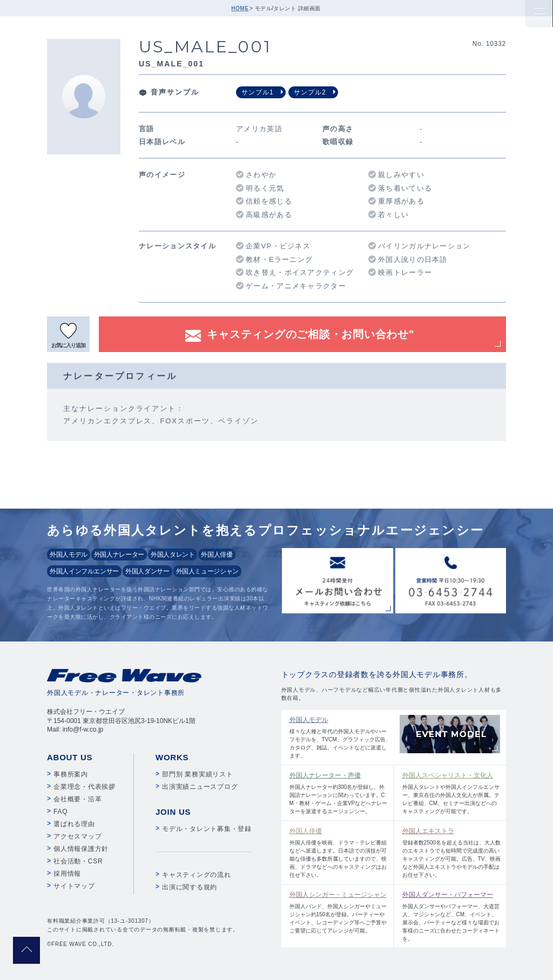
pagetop (26, 950)
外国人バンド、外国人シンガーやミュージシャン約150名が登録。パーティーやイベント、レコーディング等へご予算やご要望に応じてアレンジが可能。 (339, 912)
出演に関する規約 (190, 887)
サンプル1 (258, 92)
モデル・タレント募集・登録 (207, 829)
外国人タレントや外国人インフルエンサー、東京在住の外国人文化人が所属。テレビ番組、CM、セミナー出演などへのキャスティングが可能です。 (452, 792)
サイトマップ (74, 886)
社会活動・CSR (78, 861)
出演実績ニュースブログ (200, 787)
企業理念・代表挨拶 (85, 787)
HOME (240, 8)
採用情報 (67, 874)
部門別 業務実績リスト (198, 774)
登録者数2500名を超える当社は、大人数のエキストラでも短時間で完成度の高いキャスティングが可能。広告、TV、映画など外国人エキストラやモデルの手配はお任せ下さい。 (452, 852)
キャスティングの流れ (197, 875)
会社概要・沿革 (77, 799)
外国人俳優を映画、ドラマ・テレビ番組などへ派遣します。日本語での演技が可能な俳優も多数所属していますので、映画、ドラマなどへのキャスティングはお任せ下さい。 (339, 852)
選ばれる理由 (74, 824)
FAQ (60, 812)
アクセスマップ (77, 836)
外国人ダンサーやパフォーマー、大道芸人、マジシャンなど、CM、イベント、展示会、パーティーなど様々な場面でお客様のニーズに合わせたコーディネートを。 (452, 916)
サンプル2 (310, 92)
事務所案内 (71, 774)
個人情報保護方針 (81, 849)
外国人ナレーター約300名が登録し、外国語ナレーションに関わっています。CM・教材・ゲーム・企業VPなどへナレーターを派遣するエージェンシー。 (339, 792)
